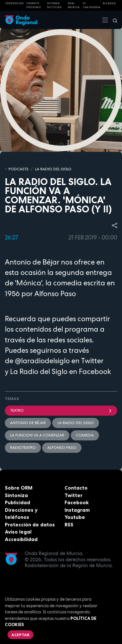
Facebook (77, 502)
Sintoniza (16, 495)
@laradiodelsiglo (42, 361)
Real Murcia (74, 5)
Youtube (75, 517)
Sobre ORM (19, 488)
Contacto (76, 488)
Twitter (73, 495)
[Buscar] (113, 20)
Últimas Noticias (54, 5)
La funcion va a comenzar (37, 435)
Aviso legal (18, 532)
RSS (69, 525)
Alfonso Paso (62, 448)
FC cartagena (91, 5)
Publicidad (18, 502)
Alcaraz (109, 3)
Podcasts (18, 169)
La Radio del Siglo (53, 169)
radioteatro (23, 448)
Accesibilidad (21, 539)
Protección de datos (30, 525)
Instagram (77, 510)
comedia (85, 435)
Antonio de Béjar (28, 423)
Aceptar (20, 635)
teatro (61, 410)
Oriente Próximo (34, 5)
